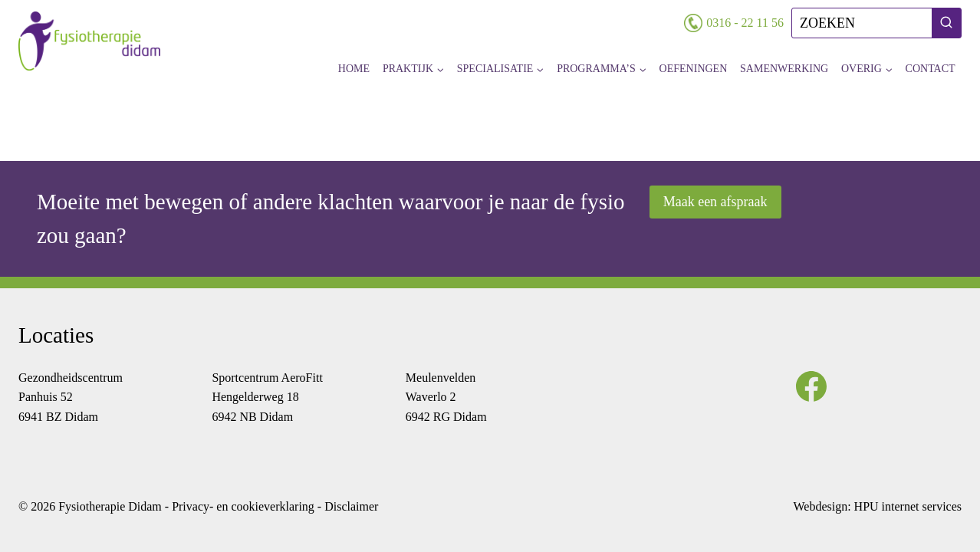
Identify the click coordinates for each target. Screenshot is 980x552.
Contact (931, 69)
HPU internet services (908, 506)
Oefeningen (694, 69)
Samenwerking (784, 69)
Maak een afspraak (715, 202)
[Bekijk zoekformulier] (876, 23)
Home (354, 69)
